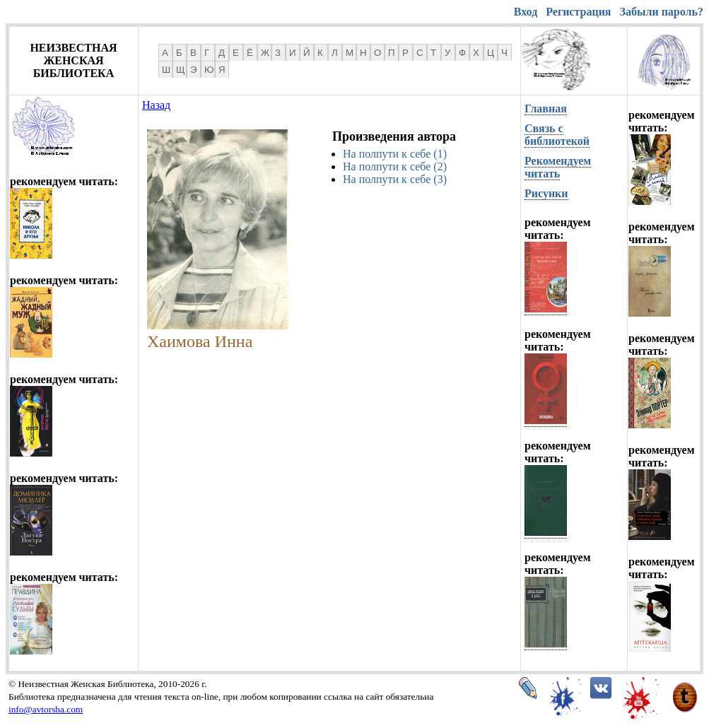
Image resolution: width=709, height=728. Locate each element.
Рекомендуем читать (558, 167)
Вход (526, 12)
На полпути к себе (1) (395, 154)
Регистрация (578, 12)
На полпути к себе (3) (395, 179)
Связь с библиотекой (557, 135)
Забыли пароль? (662, 12)
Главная (546, 108)
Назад (156, 105)
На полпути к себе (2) (395, 166)
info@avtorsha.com (46, 709)
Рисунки (546, 193)
